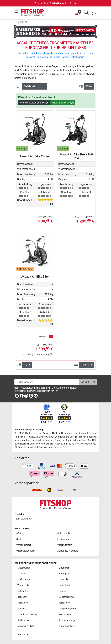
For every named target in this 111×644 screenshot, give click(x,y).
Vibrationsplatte (67, 626)
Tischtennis (23, 585)
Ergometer (22, 22)
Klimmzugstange (67, 620)
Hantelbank (64, 585)
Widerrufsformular (26, 551)
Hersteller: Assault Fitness (34, 103)
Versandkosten (24, 545)
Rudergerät (64, 574)
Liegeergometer (66, 597)
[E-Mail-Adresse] (47, 382)
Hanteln (62, 591)
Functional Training (27, 614)
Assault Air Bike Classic (35, 156)
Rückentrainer (24, 620)
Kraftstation (24, 579)
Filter (89, 86)
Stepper (21, 609)
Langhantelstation (68, 609)
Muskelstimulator (26, 626)
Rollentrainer (65, 603)
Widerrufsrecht (65, 545)
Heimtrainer (23, 603)
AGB (19, 533)
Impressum (63, 539)
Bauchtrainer (65, 614)
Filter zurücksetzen (63, 103)
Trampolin (63, 579)
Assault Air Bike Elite (35, 276)
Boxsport (22, 597)
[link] (17, 396)
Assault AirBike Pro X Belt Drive (76, 156)
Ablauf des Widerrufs (68, 551)
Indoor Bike (23, 591)
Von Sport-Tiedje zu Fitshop (29, 430)
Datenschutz (64, 533)
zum (24, 519)
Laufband (22, 574)
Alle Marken (23, 635)
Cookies (20, 539)
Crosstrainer (24, 568)
